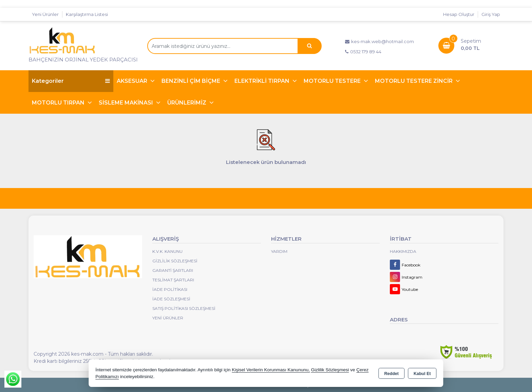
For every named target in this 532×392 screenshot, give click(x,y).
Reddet (392, 374)
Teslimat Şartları (173, 280)
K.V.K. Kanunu (167, 251)
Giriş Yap (491, 14)
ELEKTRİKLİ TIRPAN (263, 81)
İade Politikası (170, 289)
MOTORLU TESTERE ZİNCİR (414, 81)
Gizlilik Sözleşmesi (175, 261)
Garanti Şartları (173, 270)
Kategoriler (71, 81)
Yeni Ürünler (168, 318)
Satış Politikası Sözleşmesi (184, 308)
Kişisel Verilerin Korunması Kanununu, (271, 370)
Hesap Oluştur (459, 14)
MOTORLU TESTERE (333, 81)
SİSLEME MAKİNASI (127, 103)
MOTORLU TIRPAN (59, 103)
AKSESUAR (133, 81)
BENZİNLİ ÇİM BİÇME (192, 81)
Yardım (279, 251)
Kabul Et (422, 374)
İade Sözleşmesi (171, 299)
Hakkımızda (403, 251)
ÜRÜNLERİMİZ (187, 103)
